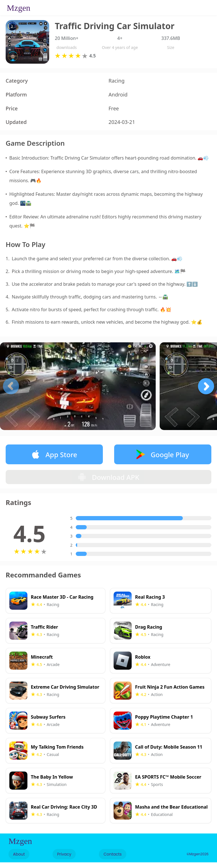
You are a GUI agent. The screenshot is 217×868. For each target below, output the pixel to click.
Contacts (112, 860)
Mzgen (19, 8)
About (19, 860)
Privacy (64, 860)
